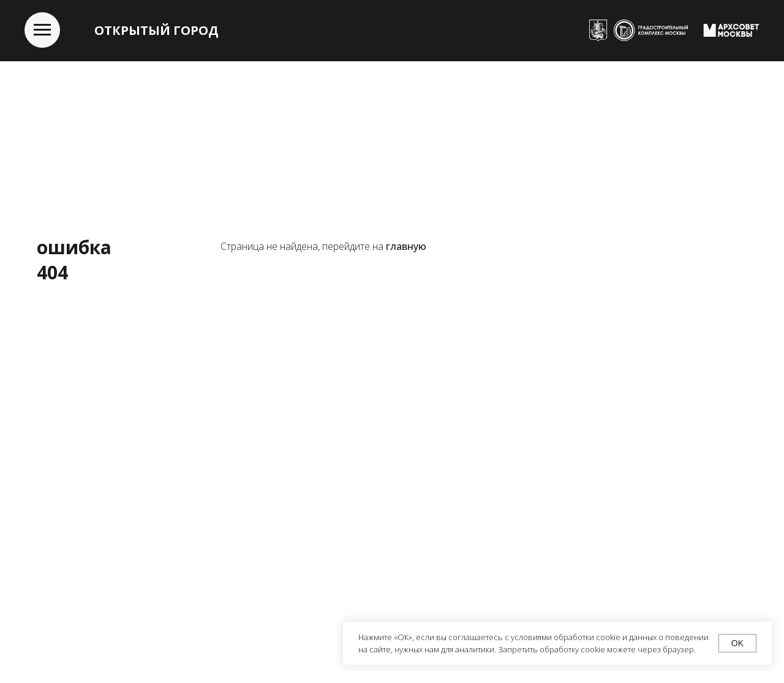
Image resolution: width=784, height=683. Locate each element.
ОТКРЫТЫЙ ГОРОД (156, 30)
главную (406, 246)
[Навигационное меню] (42, 30)
